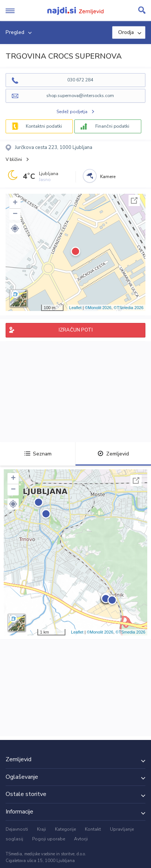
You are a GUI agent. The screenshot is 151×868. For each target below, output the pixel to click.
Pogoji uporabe (49, 839)
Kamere (108, 177)
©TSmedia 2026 (129, 308)
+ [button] (15, 203)
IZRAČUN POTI (76, 330)
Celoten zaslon (134, 200)
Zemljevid (113, 454)
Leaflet (75, 308)
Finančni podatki (112, 126)
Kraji (41, 829)
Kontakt (93, 829)
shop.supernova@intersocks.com (80, 96)
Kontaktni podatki (44, 126)
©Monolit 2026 (98, 308)
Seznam (38, 454)
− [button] (15, 214)
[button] (15, 228)
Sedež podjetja (72, 112)
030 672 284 (80, 80)
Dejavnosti (17, 829)
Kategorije (65, 829)
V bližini (14, 159)
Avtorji (81, 839)
